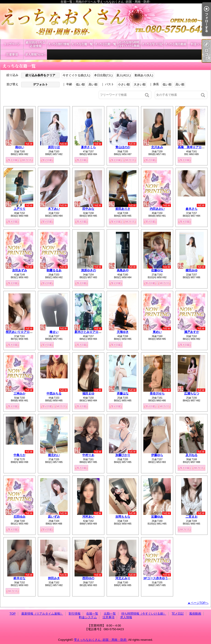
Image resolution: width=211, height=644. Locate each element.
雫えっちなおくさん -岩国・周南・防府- (101, 640)
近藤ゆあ (157, 517)
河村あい (88, 517)
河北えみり (123, 578)
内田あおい (157, 209)
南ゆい (20, 147)
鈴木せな (19, 578)
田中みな (88, 209)
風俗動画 (176, 44)
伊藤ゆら (157, 455)
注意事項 (12, 55)
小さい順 (124, 84)
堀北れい (54, 455)
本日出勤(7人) (103, 75)
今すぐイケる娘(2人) (76, 75)
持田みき (54, 578)
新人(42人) (124, 75)
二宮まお (192, 517)
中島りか (19, 455)
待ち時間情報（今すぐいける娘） (129, 44)
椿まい (54, 332)
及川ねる (192, 455)
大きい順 (140, 84)
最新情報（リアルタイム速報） (35, 44)
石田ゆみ (19, 517)
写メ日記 (152, 44)
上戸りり (19, 209)
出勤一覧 (105, 44)
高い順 (93, 84)
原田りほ (54, 147)
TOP (12, 44)
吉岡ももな (123, 517)
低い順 (80, 84)
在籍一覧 (82, 44)
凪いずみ (54, 517)
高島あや (123, 270)
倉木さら (192, 209)
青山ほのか (123, 147)
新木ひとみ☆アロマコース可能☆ (97, 332)
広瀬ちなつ (192, 393)
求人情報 (35, 55)
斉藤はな (123, 393)
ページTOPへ (200, 603)
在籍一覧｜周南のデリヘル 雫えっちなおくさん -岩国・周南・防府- (105, 21)
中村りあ (88, 455)
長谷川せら (157, 393)
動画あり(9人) (144, 75)
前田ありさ (123, 209)
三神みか (19, 393)
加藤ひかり (123, 455)
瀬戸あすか (192, 332)
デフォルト (40, 84)
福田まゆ (88, 393)
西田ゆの (88, 578)
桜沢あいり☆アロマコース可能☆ (28, 332)
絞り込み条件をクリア (40, 75)
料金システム (199, 44)
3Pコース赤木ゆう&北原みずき (164, 578)
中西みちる (54, 393)
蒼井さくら (88, 147)
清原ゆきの (88, 270)
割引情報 (59, 44)
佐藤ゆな (157, 270)
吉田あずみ (20, 270)
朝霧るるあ (54, 270)
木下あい (54, 209)
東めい (157, 332)
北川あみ (157, 147)
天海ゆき (123, 332)
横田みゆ (192, 270)
